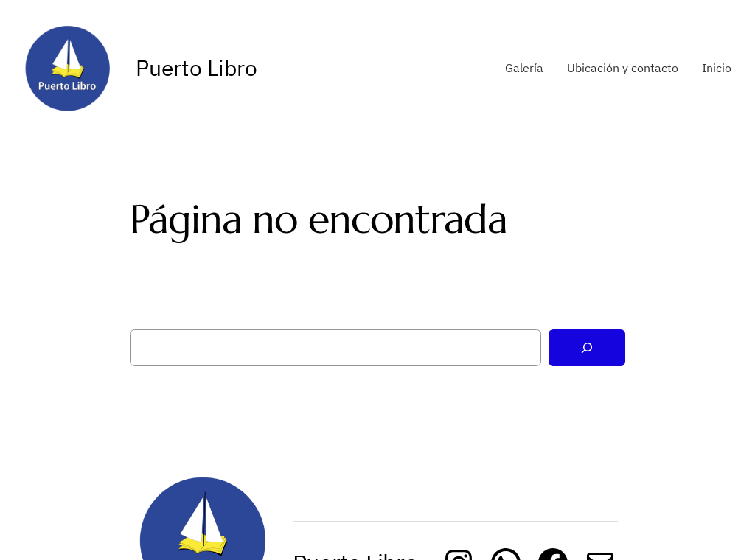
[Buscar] (587, 348)
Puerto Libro (196, 67)
